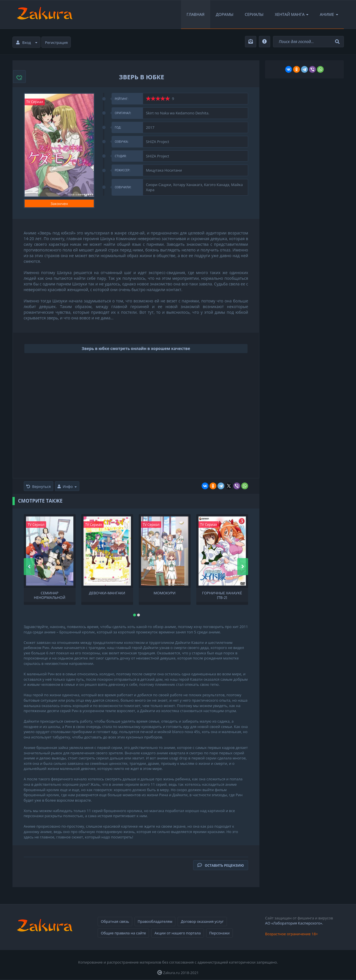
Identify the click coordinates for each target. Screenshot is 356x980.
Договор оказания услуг (202, 921)
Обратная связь (115, 921)
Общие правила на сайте (123, 933)
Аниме (329, 14)
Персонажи (219, 933)
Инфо (67, 486)
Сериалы (254, 14)
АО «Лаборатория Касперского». (294, 923)
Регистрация (56, 42)
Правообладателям (155, 921)
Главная (196, 14)
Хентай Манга (292, 14)
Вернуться (39, 486)
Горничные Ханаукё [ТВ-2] (222, 595)
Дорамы (225, 14)
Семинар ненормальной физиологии (49, 595)
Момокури (164, 593)
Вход (27, 42)
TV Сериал (35, 102)
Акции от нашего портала (177, 933)
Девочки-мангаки (107, 593)
